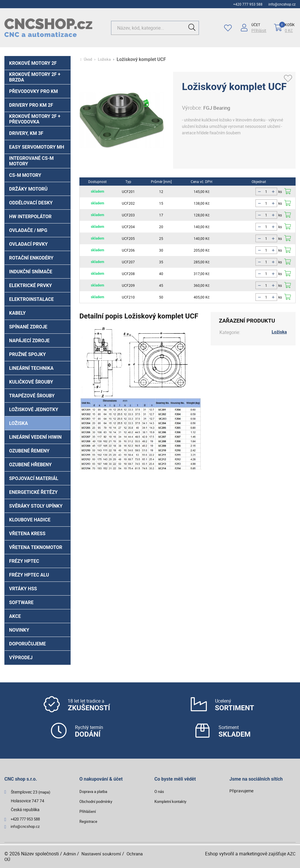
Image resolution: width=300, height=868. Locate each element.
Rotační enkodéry (31, 258)
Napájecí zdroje (29, 341)
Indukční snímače (31, 272)
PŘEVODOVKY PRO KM (33, 91)
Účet (255, 25)
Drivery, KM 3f (26, 133)
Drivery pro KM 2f (31, 105)
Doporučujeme (28, 644)
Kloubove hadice (30, 520)
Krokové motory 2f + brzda (35, 77)
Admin (70, 854)
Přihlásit (258, 30)
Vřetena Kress (27, 534)
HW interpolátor (30, 217)
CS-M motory (25, 175)
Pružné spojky (27, 354)
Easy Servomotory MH (37, 147)
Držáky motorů (28, 189)
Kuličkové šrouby (31, 382)
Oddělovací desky (31, 203)
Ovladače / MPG (28, 230)
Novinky (19, 630)
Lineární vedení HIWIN (35, 437)
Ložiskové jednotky (34, 410)
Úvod (88, 60)
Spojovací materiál (34, 478)
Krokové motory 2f (33, 63)
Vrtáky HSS (23, 589)
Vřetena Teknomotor (36, 547)
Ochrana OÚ (18, 859)
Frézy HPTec (24, 561)
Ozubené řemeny (29, 451)
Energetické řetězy (33, 492)
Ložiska (18, 423)
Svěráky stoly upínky (36, 506)
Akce (15, 616)
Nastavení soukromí (103, 854)
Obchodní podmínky (98, 801)
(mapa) (45, 792)
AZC (291, 854)
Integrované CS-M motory (31, 161)
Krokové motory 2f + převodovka (35, 119)
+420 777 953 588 (248, 4)
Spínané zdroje (28, 327)
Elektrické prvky (30, 285)
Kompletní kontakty (172, 801)
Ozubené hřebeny (30, 465)
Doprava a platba (95, 791)
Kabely (17, 313)
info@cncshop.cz (282, 4)
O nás (160, 791)
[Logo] (48, 28)
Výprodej (21, 658)
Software (21, 602)
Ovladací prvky (28, 244)
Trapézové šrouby (32, 396)
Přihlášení (88, 811)
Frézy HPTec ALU (29, 575)
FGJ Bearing (218, 108)
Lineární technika (31, 368)
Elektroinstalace (31, 299)
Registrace (89, 821)
